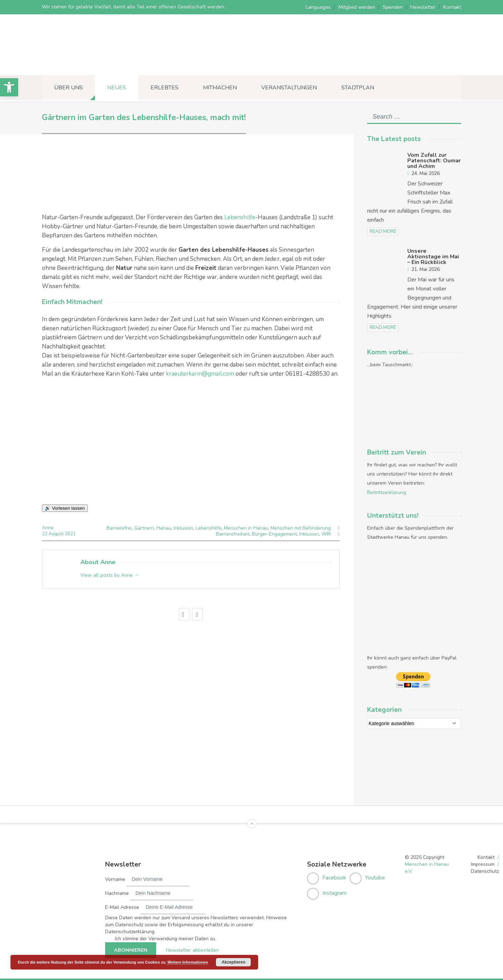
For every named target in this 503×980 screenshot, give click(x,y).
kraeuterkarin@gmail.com (200, 374)
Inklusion (183, 528)
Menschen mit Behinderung (301, 528)
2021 (70, 533)
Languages (320, 7)
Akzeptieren (233, 962)
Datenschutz (485, 869)
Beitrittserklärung (387, 491)
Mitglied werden (358, 7)
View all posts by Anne (110, 574)
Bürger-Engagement (274, 534)
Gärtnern (144, 528)
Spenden (393, 7)
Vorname (115, 877)
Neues (117, 88)
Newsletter (424, 7)
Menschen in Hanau (246, 528)
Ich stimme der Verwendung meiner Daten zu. (165, 937)
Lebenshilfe (240, 217)
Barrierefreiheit (233, 534)
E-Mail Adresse (122, 905)
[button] (9, 87)
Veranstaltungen (289, 88)
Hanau (164, 528)
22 (45, 533)
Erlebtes (165, 88)
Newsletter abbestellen (191, 948)
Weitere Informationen (188, 962)
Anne (48, 528)
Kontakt (453, 7)
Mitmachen (220, 88)
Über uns (68, 88)
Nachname (117, 891)
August (56, 533)
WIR (326, 534)
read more (383, 231)
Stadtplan (358, 88)
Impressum (483, 862)
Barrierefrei (119, 528)
